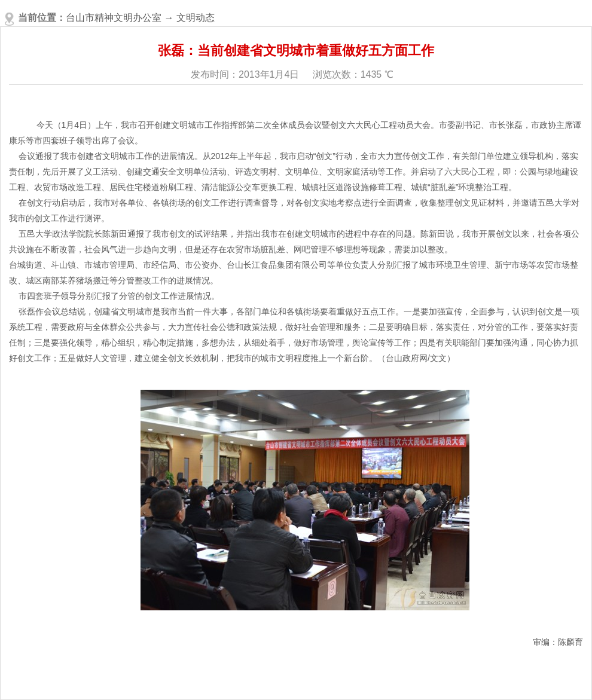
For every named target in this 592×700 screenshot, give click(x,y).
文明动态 (196, 18)
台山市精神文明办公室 (114, 18)
